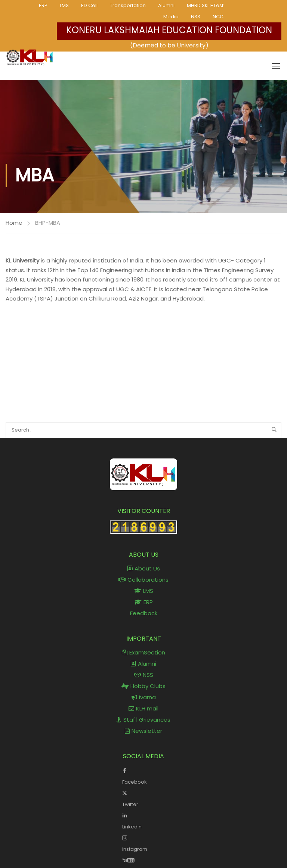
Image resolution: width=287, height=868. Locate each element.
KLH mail (143, 708)
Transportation (128, 5)
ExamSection (143, 652)
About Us (144, 568)
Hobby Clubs (143, 686)
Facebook (144, 775)
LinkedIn (144, 820)
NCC (218, 17)
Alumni (166, 5)
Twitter (144, 798)
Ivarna (144, 697)
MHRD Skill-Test (205, 5)
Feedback (144, 613)
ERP (43, 5)
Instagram (144, 843)
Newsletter (143, 731)
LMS (64, 5)
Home (14, 223)
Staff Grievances (143, 720)
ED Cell (89, 5)
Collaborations (143, 580)
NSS (196, 17)
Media (171, 17)
